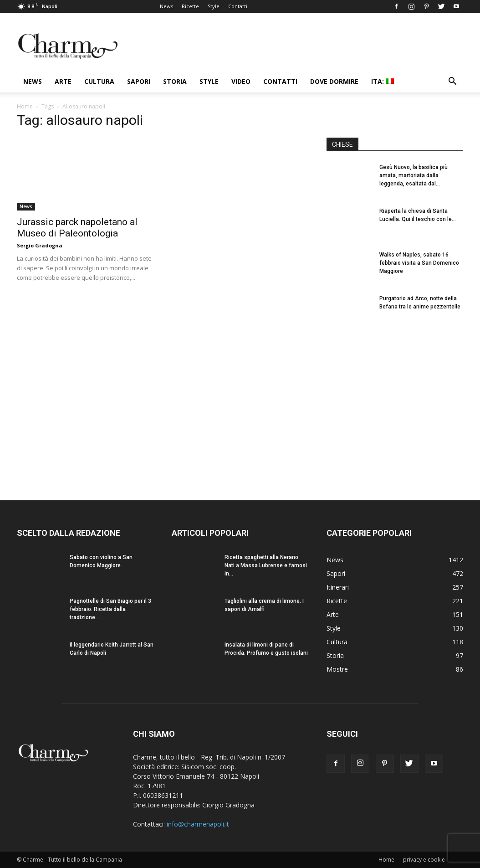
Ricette (190, 6)
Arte (63, 81)
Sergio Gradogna (40, 245)
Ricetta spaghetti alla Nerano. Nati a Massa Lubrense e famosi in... (266, 565)
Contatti (238, 6)
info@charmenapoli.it (198, 824)
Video (241, 81)
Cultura (99, 81)
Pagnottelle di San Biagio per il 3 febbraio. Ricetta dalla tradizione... (110, 609)
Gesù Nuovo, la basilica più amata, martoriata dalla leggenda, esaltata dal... (414, 175)
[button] (452, 82)
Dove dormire (334, 81)
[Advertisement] (395, 405)
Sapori (139, 81)
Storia (175, 81)
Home (25, 106)
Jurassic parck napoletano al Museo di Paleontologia (77, 228)
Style (214, 6)
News (166, 6)
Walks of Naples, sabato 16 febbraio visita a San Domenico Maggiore (419, 263)
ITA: (383, 81)
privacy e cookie (424, 860)
